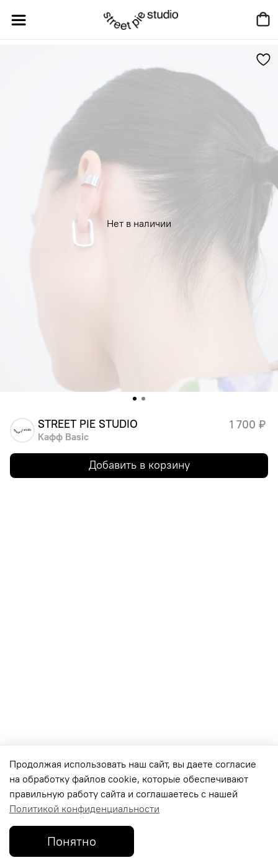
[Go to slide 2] (143, 399)
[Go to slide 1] (135, 399)
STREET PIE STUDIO (88, 424)
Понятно (72, 841)
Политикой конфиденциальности (84, 808)
